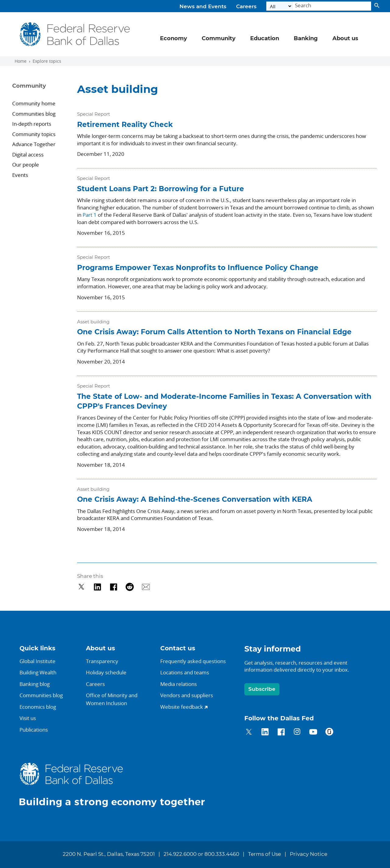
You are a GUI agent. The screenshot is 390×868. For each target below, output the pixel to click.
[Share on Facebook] (113, 587)
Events (20, 175)
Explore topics (47, 61)
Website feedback (182, 707)
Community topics (34, 134)
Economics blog (38, 707)
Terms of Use (264, 854)
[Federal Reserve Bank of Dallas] (75, 34)
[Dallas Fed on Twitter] (249, 733)
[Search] (332, 6)
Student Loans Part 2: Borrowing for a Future (161, 189)
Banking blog (35, 684)
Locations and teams (185, 672)
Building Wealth (38, 672)
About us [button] (345, 39)
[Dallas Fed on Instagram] (297, 733)
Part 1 (90, 215)
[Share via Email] (146, 587)
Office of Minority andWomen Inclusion (112, 699)
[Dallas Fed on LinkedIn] (265, 733)
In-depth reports (32, 124)
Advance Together (34, 144)
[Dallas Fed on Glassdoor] (329, 733)
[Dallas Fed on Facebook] (281, 733)
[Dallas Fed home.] (117, 785)
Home (21, 61)
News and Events (203, 7)
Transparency (102, 661)
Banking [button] (306, 39)
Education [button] (265, 39)
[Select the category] (279, 6)
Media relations (179, 684)
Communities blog (34, 114)
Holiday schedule (106, 672)
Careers (246, 7)
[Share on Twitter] (82, 587)
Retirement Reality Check (125, 125)
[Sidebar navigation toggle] (40, 91)
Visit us (28, 718)
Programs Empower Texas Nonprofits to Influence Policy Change (198, 268)
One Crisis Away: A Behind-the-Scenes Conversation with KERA (195, 500)
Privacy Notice (308, 854)
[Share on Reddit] (130, 587)
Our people (26, 165)
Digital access (28, 155)
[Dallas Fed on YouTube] (313, 733)
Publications (34, 730)
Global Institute (37, 661)
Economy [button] (174, 39)
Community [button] (219, 39)
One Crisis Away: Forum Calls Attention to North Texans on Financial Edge (214, 332)
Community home (34, 103)
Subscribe (262, 689)
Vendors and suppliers (187, 695)
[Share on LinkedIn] (97, 587)
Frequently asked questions (193, 661)
